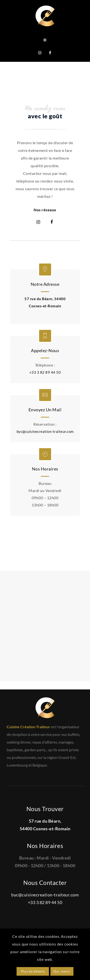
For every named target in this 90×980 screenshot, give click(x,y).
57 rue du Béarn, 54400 (45, 299)
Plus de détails (33, 971)
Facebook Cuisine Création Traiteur (50, 53)
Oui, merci (62, 971)
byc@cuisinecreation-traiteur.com (45, 431)
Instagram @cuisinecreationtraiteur (40, 53)
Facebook (52, 222)
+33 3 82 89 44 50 (45, 372)
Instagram (38, 222)
